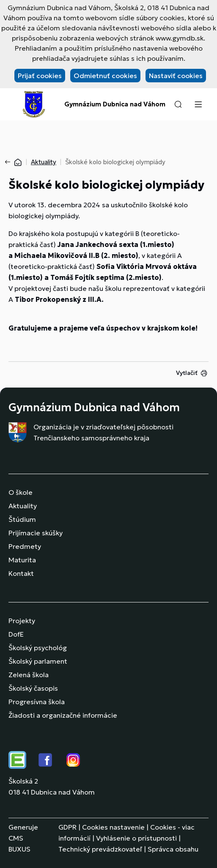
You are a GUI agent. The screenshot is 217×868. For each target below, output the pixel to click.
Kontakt (21, 573)
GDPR (67, 827)
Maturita (22, 560)
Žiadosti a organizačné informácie (63, 715)
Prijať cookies (40, 76)
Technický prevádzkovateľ (100, 849)
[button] (178, 104)
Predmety (25, 546)
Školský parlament (38, 661)
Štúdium (22, 519)
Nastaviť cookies (176, 76)
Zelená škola (29, 675)
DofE (16, 634)
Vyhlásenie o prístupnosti (136, 838)
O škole (21, 492)
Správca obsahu (173, 849)
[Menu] (198, 104)
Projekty (22, 621)
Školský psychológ (38, 648)
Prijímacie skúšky (36, 533)
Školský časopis (33, 688)
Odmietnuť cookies (105, 76)
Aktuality (44, 162)
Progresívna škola (37, 702)
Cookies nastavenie (113, 827)
